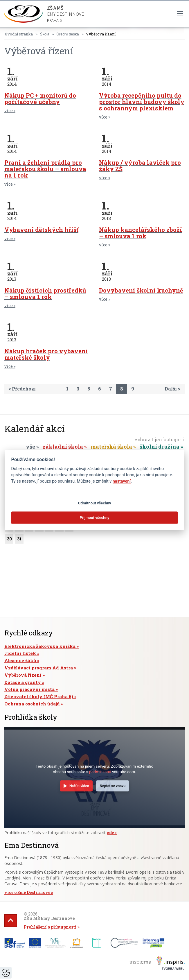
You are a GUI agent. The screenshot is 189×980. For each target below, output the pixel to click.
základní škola (63, 447)
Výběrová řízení (101, 34)
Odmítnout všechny (95, 503)
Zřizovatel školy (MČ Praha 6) (39, 696)
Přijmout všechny (94, 518)
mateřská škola (111, 447)
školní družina (160, 447)
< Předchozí (22, 389)
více (9, 111)
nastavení (122, 481)
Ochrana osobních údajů (32, 704)
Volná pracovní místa (29, 689)
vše (30, 447)
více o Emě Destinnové (27, 892)
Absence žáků (20, 660)
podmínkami (100, 772)
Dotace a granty (23, 682)
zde (110, 833)
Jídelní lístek (20, 653)
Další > (173, 389)
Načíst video (79, 786)
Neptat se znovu (113, 786)
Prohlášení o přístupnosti (50, 927)
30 (9, 540)
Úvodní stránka (19, 34)
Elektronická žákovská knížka (40, 646)
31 (19, 540)
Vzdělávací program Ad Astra (39, 668)
